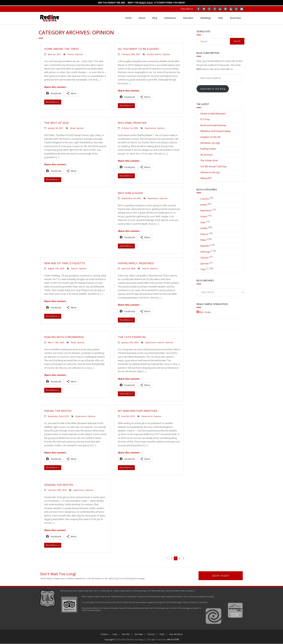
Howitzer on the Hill (210, 137)
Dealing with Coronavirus (64, 337)
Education (188, 18)
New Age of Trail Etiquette (65, 263)
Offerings (205, 252)
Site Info (126, 634)
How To (158, 54)
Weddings (206, 18)
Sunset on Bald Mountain (213, 114)
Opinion (79, 54)
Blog (155, 18)
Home (128, 18)
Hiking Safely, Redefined (136, 263)
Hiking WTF (206, 178)
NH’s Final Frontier (132, 123)
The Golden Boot (209, 161)
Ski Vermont (206, 155)
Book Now (235, 18)
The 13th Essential (132, 337)
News (72, 128)
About (142, 18)
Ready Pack (146, 3)
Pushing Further (208, 149)
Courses (205, 199)
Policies (151, 634)
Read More (52, 102)
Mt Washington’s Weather (138, 411)
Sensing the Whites (59, 485)
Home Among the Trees (61, 49)
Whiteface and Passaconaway (215, 131)
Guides (150, 54)
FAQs (162, 634)
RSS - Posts (203, 312)
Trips (203, 269)
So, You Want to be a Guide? (138, 49)
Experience (150, 128)
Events (204, 205)
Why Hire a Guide (130, 193)
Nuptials (205, 246)
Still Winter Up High (210, 143)
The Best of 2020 (56, 123)
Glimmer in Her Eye (210, 172)
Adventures (170, 18)
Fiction (71, 54)
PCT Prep (205, 119)
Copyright (109, 639)
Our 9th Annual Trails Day (213, 166)
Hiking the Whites (58, 411)
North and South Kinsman (213, 125)
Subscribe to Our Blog (213, 89)
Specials (204, 264)
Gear (203, 222)
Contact (104, 634)
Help (220, 18)
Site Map (139, 634)
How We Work (176, 634)
